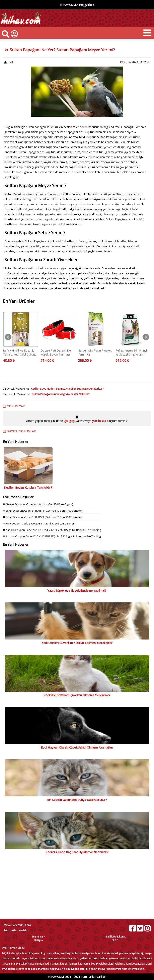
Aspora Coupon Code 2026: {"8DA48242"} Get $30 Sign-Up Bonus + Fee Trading (52, 530)
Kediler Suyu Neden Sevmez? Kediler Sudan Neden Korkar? (67, 389)
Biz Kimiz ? (38, 937)
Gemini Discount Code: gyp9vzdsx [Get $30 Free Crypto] (38, 504)
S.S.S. (116, 940)
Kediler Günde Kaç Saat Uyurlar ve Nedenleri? (77, 852)
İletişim (38, 940)
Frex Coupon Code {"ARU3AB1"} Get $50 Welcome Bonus (39, 523)
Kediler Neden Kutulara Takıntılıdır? (28, 487)
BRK (10, 62)
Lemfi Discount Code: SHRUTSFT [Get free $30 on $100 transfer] (43, 511)
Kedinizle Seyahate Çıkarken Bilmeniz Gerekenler (77, 695)
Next (146, 337)
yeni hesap (99, 421)
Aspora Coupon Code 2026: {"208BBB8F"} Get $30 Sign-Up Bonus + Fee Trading (52, 536)
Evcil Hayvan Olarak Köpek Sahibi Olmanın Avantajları (77, 747)
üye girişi (70, 421)
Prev (8, 337)
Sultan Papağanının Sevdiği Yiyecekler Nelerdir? (61, 394)
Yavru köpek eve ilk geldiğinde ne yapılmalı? (77, 590)
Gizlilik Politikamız (116, 937)
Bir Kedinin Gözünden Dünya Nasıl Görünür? (77, 800)
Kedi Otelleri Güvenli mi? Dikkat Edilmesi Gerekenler (77, 643)
